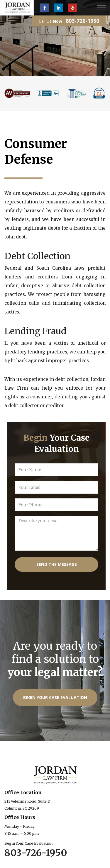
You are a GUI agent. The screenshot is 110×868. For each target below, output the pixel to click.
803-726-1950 (82, 21)
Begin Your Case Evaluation (55, 697)
